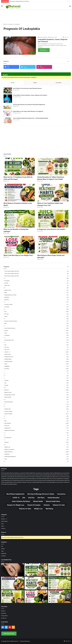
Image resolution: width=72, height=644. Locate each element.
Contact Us (4, 618)
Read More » (44, 50)
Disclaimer (4, 613)
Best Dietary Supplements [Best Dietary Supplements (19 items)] (15, 494)
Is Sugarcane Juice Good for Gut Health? (51, 229)
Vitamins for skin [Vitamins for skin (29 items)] (25, 509)
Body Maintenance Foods (10, 295)
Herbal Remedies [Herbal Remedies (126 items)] (54, 498)
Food (6, 333)
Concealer (7, 307)
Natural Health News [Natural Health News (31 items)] (53, 501)
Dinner (6, 316)
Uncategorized (8, 437)
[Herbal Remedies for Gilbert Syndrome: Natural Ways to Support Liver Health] (53, 167)
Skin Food (7, 426)
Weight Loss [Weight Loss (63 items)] (38, 509)
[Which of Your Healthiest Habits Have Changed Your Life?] (53, 193)
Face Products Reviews (10, 328)
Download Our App (9, 634)
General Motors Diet (9, 340)
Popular (13, 83)
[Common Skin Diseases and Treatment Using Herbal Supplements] (8, 107)
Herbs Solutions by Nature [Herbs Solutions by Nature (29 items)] (21, 501)
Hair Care (7, 347)
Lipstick (6, 385)
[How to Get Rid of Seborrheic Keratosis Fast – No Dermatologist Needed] (8, 120)
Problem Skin (8, 409)
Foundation (7, 335)
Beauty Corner (8, 290)
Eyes (6, 323)
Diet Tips (7, 314)
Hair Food (7, 350)
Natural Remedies (9, 402)
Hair (5, 345)
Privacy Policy (4, 616)
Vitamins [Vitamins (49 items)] (47, 505)
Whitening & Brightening (10, 456)
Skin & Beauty (8, 423)
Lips (5, 383)
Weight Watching (8, 452)
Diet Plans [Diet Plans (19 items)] (41, 498)
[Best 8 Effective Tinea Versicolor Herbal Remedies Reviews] (8, 90)
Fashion (6, 331)
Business (7, 300)
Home (5, 24)
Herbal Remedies (8, 361)
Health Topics (8, 354)
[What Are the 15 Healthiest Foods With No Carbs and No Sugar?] (19, 167)
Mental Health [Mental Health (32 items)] (38, 501)
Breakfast (7, 297)
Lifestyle (6, 380)
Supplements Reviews (10, 430)
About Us (3, 611)
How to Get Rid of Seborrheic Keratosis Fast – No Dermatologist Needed (31, 118)
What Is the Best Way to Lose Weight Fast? (18, 255)
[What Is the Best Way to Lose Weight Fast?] (19, 245)
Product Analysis (8, 411)
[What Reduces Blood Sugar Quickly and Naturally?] (53, 245)
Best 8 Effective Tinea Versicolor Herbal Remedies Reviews (27, 88)
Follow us (4, 532)
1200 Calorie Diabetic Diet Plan (12, 271)
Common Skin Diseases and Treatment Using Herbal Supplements (29, 105)
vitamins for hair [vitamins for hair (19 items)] (59, 505)
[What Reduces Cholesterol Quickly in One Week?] (19, 193)
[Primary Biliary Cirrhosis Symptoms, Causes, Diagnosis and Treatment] (8, 99)
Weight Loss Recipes (9, 449)
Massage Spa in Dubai (10, 395)
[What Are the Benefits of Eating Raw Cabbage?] (19, 219)
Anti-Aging (7, 281)
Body (6, 293)
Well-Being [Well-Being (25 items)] (49, 509)
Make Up (7, 390)
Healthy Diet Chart (9, 357)
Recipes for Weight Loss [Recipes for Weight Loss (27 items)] (16, 505)
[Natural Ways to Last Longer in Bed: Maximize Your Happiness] (8, 113)
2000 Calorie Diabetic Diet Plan (12, 276)
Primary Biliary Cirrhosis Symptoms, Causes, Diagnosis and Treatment (30, 95)
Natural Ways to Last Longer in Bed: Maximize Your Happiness (28, 111)
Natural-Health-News (25, 641)
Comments (59, 83)
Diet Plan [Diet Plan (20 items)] (31, 498)
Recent (35, 83)
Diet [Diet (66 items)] (24, 498)
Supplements (8, 428)
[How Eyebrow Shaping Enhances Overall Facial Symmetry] (13, 570)
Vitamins (7, 442)
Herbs (6, 364)
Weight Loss (7, 447)
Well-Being (7, 454)
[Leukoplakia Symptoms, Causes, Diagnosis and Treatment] (20, 46)
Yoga (6, 459)
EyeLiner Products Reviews (11, 321)
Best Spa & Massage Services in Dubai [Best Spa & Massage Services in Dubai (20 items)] (41, 494)
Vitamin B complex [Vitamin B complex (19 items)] (34, 505)
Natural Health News (43, 37)
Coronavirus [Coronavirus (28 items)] (61, 494)
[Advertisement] (36, 14)
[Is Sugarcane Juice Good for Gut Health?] (53, 219)
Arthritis (6, 283)
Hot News (7, 369)
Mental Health (8, 397)
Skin (5, 421)
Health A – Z (7, 352)
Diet (5, 312)
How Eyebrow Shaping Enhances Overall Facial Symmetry (22, 1)
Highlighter (7, 366)
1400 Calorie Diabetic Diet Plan (12, 274)
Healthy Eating (8, 359)
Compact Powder (9, 304)
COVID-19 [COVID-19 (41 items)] (16, 498)
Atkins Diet (7, 285)
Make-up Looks (8, 392)
